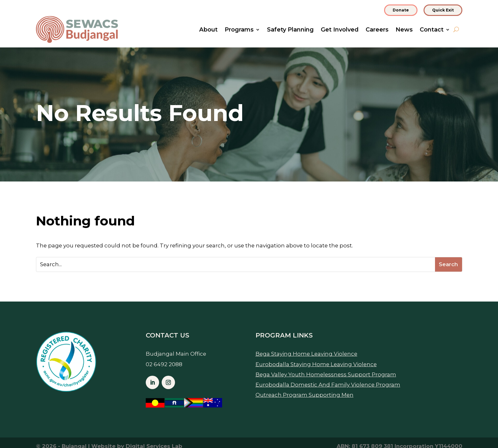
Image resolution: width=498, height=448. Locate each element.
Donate (401, 10)
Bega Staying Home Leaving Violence (306, 354)
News (404, 30)
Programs (239, 30)
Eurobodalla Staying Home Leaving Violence (316, 364)
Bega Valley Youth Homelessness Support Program (326, 374)
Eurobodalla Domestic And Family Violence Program (328, 385)
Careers (377, 30)
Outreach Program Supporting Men (305, 395)
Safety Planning (290, 30)
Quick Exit (443, 10)
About (208, 30)
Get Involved (340, 30)
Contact (432, 30)
